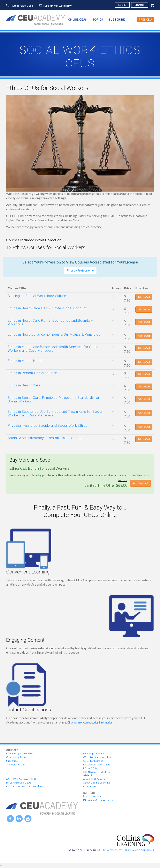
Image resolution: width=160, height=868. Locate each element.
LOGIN (122, 5)
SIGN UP (140, 5)
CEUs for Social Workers (98, 757)
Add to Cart (144, 297)
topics (98, 20)
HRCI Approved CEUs (19, 783)
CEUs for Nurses (93, 761)
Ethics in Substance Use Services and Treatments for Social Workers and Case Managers (55, 413)
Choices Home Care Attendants (25, 786)
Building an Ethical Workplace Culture (37, 296)
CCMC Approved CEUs (97, 772)
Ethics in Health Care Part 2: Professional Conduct (47, 308)
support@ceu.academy (58, 6)
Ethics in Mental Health (26, 361)
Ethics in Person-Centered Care (32, 373)
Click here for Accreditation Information (90, 722)
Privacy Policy (112, 850)
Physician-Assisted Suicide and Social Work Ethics (48, 426)
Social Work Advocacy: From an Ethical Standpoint (48, 438)
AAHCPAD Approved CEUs (22, 779)
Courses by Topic (16, 757)
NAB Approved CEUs (96, 753)
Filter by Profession (80, 270)
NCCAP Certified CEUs (97, 765)
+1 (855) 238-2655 (22, 6)
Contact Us (90, 786)
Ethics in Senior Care (24, 385)
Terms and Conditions (139, 850)
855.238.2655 (93, 796)
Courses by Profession (20, 753)
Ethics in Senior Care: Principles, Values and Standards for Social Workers (54, 399)
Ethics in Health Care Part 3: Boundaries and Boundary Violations (50, 322)
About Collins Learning (97, 783)
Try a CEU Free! (16, 765)
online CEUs (77, 20)
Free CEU (145, 20)
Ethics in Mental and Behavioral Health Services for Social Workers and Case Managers (54, 349)
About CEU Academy (96, 779)
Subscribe (117, 20)
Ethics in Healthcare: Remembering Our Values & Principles (54, 335)
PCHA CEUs (90, 768)
